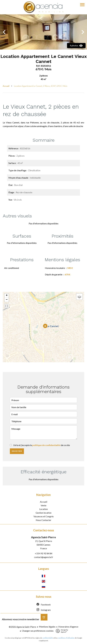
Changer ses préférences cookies (38, 631)
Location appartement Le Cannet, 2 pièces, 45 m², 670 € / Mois (41, 86)
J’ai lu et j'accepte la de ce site (41, 445)
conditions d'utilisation (66, 638)
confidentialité (48, 638)
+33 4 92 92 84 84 (43, 553)
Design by (61, 631)
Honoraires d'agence (68, 627)
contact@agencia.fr (44, 557)
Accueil (6, 86)
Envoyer (17, 451)
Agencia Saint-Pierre (43, 537)
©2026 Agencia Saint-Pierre (23, 627)
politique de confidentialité (46, 445)
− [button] (7, 300)
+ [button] (7, 296)
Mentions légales (47, 627)
